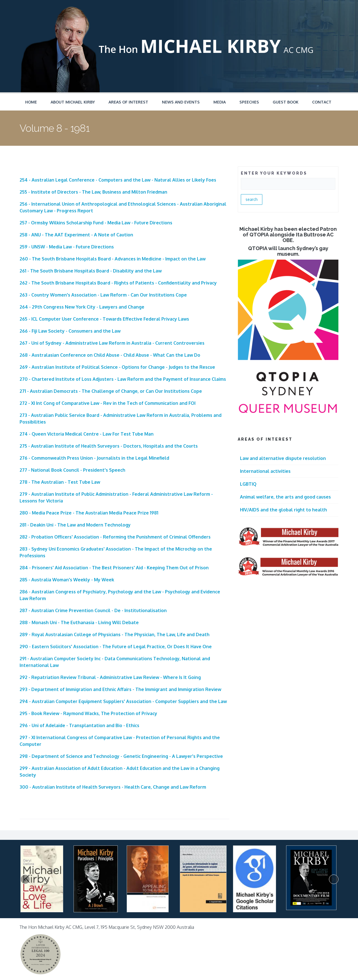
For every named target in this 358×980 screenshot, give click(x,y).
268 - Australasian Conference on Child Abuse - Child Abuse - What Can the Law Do (110, 355)
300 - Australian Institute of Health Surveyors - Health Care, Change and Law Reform (113, 787)
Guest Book (286, 102)
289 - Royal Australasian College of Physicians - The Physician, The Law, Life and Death (115, 634)
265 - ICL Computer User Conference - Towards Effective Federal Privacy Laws (104, 319)
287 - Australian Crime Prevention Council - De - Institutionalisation (93, 610)
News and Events (181, 102)
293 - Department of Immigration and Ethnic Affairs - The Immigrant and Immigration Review (120, 689)
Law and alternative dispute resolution (283, 458)
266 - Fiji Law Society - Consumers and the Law (70, 331)
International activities (265, 471)
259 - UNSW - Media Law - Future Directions (67, 247)
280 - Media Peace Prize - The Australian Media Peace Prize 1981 (89, 513)
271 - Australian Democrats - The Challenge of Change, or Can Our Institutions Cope (111, 391)
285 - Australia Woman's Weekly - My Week (67, 580)
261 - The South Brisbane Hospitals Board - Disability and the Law (91, 271)
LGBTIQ (248, 484)
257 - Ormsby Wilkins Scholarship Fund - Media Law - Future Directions (96, 223)
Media (220, 102)
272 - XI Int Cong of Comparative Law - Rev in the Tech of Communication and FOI (108, 403)
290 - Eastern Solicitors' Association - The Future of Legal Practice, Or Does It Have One (116, 647)
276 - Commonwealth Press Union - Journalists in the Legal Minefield (94, 458)
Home (31, 102)
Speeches (249, 102)
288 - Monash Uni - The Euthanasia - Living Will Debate (79, 622)
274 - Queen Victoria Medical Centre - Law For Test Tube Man (87, 434)
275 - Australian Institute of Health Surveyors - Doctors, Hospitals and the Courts (109, 446)
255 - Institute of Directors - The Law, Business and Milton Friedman (93, 192)
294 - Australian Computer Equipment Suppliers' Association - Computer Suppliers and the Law (123, 701)
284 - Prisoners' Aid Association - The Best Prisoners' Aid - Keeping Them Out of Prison (114, 568)
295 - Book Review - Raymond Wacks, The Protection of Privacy (88, 713)
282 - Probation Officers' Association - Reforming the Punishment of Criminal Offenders (115, 537)
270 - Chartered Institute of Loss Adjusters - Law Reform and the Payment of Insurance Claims (123, 379)
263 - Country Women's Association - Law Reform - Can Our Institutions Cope (103, 295)
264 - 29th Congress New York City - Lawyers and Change (82, 307)
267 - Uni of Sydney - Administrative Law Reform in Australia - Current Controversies (112, 343)
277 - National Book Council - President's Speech (72, 470)
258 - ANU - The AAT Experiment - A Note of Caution (76, 235)
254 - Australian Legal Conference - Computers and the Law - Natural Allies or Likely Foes (118, 180)
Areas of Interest (128, 102)
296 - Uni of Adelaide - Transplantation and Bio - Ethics (79, 725)
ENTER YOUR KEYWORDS (274, 173)
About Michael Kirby (73, 102)
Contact (322, 102)
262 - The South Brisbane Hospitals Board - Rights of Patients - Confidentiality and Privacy (118, 283)
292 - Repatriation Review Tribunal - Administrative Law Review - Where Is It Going (110, 677)
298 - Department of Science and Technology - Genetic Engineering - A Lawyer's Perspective (121, 756)
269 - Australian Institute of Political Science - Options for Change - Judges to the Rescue (117, 367)
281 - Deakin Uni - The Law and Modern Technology (75, 525)
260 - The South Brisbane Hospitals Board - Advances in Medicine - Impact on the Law (113, 259)
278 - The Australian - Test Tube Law (60, 482)
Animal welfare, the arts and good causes (285, 497)
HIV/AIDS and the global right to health (283, 510)
